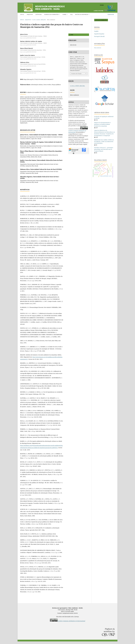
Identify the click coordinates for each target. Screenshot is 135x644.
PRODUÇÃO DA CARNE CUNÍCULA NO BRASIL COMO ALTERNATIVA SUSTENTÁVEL (104, 142)
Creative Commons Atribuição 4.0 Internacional (71, 621)
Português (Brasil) (99, 36)
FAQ (71, 14)
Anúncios (38, 14)
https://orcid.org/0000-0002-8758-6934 (28, 38)
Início (22, 20)
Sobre (65, 14)
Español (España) (99, 34)
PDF (72, 35)
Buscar (111, 14)
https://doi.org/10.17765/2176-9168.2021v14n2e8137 (38, 79)
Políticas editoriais (82, 14)
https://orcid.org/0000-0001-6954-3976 (28, 59)
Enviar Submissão (101, 20)
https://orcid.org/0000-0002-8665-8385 (28, 66)
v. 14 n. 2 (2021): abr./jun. (39, 20)
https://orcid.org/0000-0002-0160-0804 (28, 45)
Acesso (102, 5)
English (96, 31)
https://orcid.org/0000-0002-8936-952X (28, 52)
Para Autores (98, 48)
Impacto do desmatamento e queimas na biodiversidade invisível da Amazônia (102, 124)
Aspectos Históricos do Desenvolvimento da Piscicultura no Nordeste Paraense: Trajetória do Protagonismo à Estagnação (105, 133)
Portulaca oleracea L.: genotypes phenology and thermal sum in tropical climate (104, 149)
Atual (22, 14)
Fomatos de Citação (76, 74)
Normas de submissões (52, 14)
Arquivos (30, 14)
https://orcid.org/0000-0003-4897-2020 (28, 73)
